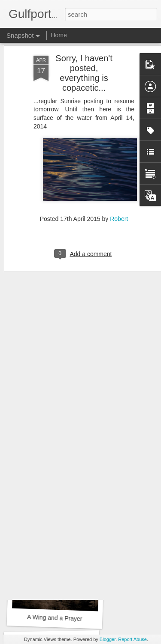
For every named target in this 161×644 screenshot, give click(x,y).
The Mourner (55, 502)
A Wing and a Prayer (55, 618)
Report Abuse (132, 639)
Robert (119, 193)
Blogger (108, 639)
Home (59, 35)
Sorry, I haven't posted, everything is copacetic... (84, 47)
